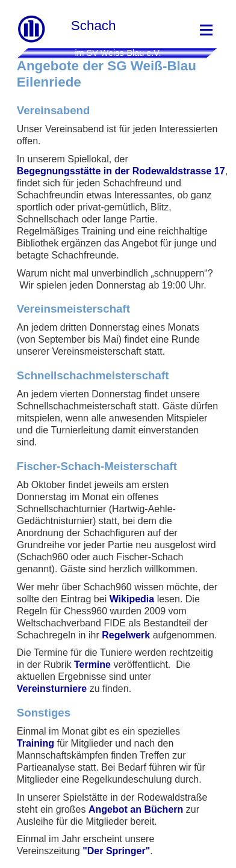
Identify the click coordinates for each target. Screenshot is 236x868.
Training (36, 743)
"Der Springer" (116, 851)
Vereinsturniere (52, 689)
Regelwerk (126, 635)
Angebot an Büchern (136, 809)
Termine (92, 665)
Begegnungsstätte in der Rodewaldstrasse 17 (121, 171)
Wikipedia (132, 599)
